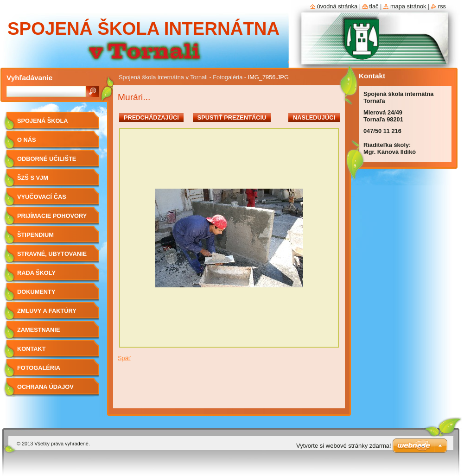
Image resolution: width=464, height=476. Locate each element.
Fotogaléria (228, 77)
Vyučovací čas (42, 197)
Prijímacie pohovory (52, 216)
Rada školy (36, 273)
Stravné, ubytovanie (52, 254)
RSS (442, 6)
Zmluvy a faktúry (47, 311)
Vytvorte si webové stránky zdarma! (344, 446)
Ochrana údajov (45, 387)
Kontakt (32, 349)
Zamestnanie (38, 330)
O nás (27, 140)
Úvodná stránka (337, 6)
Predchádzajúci (151, 117)
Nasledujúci (314, 117)
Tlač (374, 6)
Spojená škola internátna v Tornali (163, 77)
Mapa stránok (408, 6)
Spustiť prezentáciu (232, 117)
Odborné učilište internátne (47, 162)
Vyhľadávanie (29, 78)
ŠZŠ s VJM (33, 178)
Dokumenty (36, 292)
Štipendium (35, 235)
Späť (124, 358)
